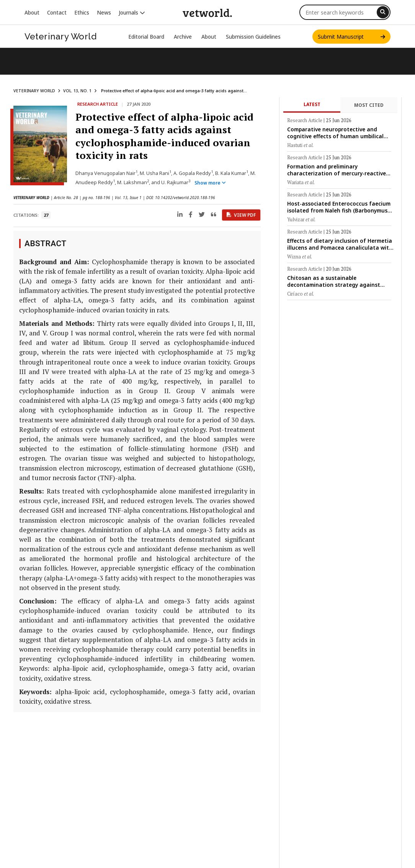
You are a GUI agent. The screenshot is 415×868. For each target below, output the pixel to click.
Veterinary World (60, 36)
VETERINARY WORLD (34, 91)
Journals (132, 12)
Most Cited (369, 105)
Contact (57, 12)
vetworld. (207, 12)
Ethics (82, 12)
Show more (210, 183)
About (32, 12)
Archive (183, 37)
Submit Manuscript (351, 37)
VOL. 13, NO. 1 (77, 91)
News (104, 12)
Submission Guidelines (253, 37)
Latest (312, 104)
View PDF (241, 215)
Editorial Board (146, 37)
